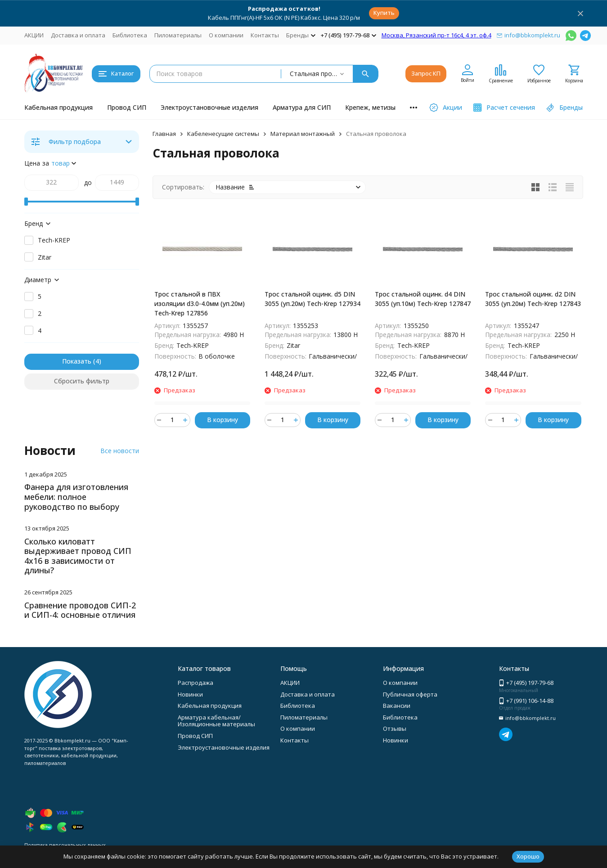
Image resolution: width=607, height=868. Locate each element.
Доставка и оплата (78, 35)
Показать (77, 361)
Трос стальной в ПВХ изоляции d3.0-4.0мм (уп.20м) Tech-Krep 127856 (200, 304)
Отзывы (395, 729)
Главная (164, 134)
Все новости (120, 451)
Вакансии (397, 706)
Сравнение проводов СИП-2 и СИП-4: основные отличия (80, 610)
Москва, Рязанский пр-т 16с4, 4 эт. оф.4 (436, 35)
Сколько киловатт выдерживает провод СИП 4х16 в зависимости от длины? (78, 556)
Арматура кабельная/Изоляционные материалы (216, 721)
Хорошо (528, 856)
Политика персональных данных (65, 845)
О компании (226, 35)
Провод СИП (127, 107)
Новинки (190, 694)
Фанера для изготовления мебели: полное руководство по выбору (76, 497)
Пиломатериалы (178, 35)
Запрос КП (426, 73)
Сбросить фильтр (82, 381)
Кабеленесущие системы (223, 134)
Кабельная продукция (58, 107)
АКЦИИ (34, 35)
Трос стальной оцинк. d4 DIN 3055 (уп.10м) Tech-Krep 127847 (423, 299)
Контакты (265, 35)
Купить (384, 13)
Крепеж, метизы (370, 107)
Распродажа (196, 683)
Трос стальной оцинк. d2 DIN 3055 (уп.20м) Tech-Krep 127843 (533, 299)
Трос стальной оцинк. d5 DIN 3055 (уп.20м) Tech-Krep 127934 (312, 299)
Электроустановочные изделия (209, 107)
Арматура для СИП (302, 107)
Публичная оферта (410, 694)
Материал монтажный (303, 134)
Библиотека (130, 35)
